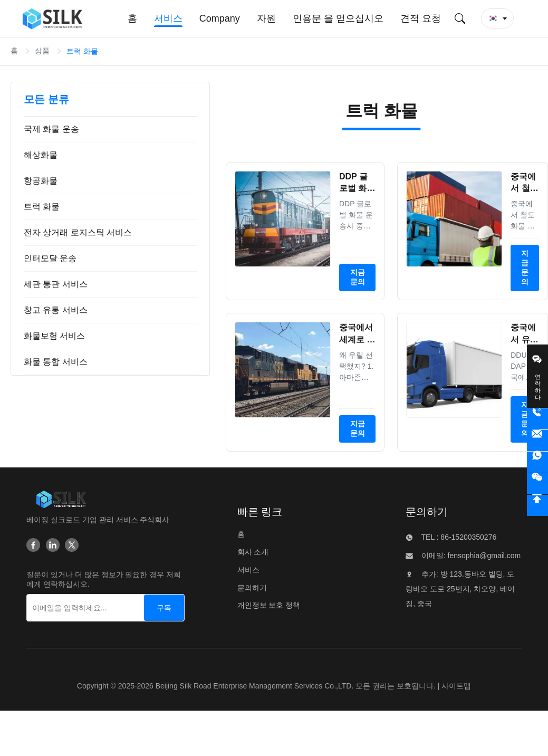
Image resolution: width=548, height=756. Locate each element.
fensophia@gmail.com (483, 556)
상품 (42, 51)
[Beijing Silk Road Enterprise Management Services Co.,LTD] (61, 499)
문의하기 (252, 588)
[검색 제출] (460, 18)
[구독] (164, 608)
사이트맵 (456, 686)
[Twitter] (72, 545)
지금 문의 (358, 277)
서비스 (248, 570)
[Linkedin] (53, 545)
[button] (497, 18)
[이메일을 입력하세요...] (74, 608)
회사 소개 (253, 552)
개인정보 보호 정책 (269, 605)
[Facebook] (33, 545)
